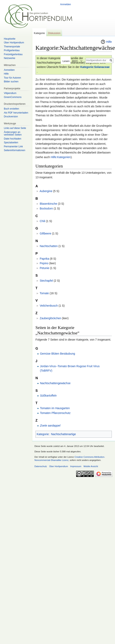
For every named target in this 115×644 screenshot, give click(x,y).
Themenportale (12, 47)
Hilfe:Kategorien (61, 157)
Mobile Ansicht (91, 466)
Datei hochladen (13, 139)
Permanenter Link (13, 147)
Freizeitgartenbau (13, 54)
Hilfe (109, 42)
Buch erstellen (11, 109)
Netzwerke (10, 58)
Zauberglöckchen (50, 318)
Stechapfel (46, 281)
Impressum (76, 466)
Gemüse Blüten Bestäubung (57, 354)
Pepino (44, 263)
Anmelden (66, 4)
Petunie (44, 268)
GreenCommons (13, 97)
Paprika (44, 259)
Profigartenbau (12, 50)
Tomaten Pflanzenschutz (55, 413)
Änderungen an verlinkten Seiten (13, 134)
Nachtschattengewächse (55, 383)
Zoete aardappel (50, 426)
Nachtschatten (49, 246)
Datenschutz (41, 466)
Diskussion (54, 33)
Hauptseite (10, 39)
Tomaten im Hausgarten (55, 408)
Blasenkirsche (48, 204)
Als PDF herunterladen (16, 113)
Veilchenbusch (49, 306)
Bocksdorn (46, 208)
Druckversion (11, 117)
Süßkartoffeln (48, 396)
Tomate (44, 293)
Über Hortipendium (14, 43)
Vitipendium (10, 93)
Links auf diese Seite (15, 128)
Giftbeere (45, 233)
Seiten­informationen (15, 150)
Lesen (64, 61)
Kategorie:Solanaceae (95, 67)
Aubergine (46, 191)
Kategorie (43, 434)
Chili (42, 221)
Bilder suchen (11, 82)
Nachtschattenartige (63, 434)
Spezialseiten (11, 143)
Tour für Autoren (12, 78)
